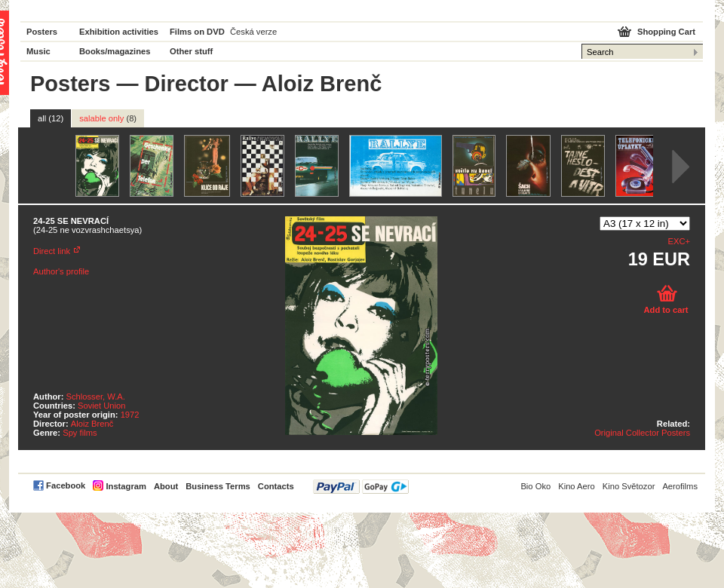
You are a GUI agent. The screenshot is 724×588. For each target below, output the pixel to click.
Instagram (126, 486)
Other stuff (191, 51)
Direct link (52, 251)
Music (38, 51)
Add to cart (666, 310)
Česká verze (253, 32)
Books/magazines (115, 51)
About (166, 486)
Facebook (66, 485)
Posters (42, 32)
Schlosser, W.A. (96, 397)
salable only (108, 118)
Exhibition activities (119, 32)
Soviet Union (101, 406)
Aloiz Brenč (92, 424)
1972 (130, 415)
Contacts (276, 486)
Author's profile (61, 271)
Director (187, 84)
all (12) (51, 118)
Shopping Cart (666, 32)
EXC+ (679, 241)
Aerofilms (680, 486)
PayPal (361, 487)
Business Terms (218, 486)
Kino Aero (577, 486)
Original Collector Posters (642, 433)
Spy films (80, 433)
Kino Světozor (629, 486)
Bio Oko (535, 486)
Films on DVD (197, 32)
